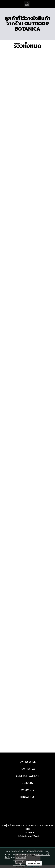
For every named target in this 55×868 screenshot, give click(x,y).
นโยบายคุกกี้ (21, 857)
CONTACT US (27, 797)
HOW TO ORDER (27, 762)
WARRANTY (27, 790)
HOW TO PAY (28, 769)
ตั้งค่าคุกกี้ (19, 863)
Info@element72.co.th (29, 836)
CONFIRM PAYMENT (27, 776)
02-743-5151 (29, 832)
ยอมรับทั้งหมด (34, 863)
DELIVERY (28, 783)
